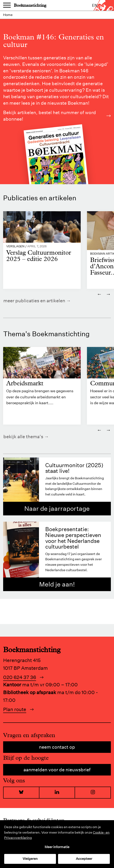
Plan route (15, 709)
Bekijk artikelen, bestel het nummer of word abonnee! (57, 116)
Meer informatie (57, 847)
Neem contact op (57, 747)
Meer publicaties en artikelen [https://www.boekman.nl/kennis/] (34, 301)
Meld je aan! (57, 584)
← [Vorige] (99, 294)
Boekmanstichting (30, 5)
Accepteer (84, 859)
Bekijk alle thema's (23, 437)
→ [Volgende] (108, 294)
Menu (7, 5)
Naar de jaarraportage (57, 509)
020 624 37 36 (20, 677)
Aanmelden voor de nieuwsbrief (57, 770)
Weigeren (30, 859)
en (95, 5)
